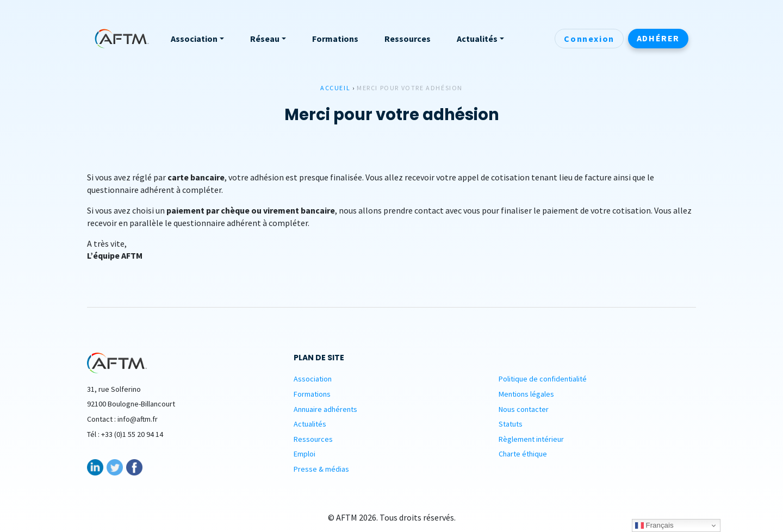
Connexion (589, 39)
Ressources (313, 439)
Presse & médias (321, 469)
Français (654, 525)
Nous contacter (524, 409)
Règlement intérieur (531, 439)
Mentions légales (526, 394)
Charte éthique (523, 454)
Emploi (304, 454)
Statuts (511, 424)
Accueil (335, 88)
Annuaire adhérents (325, 409)
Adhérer (658, 38)
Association (313, 379)
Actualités (310, 424)
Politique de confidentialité (543, 379)
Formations (312, 394)
